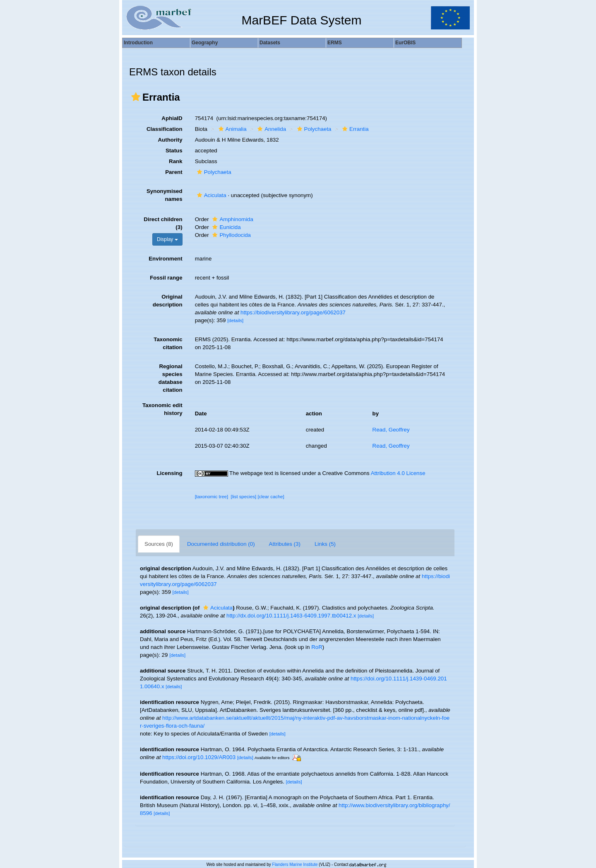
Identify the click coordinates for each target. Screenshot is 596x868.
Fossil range (166, 278)
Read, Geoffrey (391, 430)
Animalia (232, 129)
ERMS (335, 43)
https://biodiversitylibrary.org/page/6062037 (293, 312)
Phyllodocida (231, 235)
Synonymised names (165, 195)
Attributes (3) (285, 544)
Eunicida (225, 227)
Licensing (169, 473)
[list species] (244, 497)
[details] (235, 321)
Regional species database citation (171, 378)
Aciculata (211, 195)
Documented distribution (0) (221, 544)
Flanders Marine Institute (295, 864)
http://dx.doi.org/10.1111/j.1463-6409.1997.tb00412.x (291, 616)
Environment (165, 259)
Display (167, 239)
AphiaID (172, 118)
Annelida (271, 129)
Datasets (270, 43)
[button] (136, 97)
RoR (317, 647)
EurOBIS (405, 43)
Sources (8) (159, 544)
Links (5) (325, 544)
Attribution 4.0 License (398, 473)
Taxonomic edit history (162, 409)
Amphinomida (232, 219)
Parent (174, 172)
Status (174, 151)
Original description (168, 301)
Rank (176, 161)
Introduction (138, 43)
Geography (205, 43)
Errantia (354, 129)
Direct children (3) (163, 223)
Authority (170, 140)
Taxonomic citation (168, 343)
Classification (165, 129)
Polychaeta (313, 129)
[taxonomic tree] (212, 497)
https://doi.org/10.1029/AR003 (199, 757)
